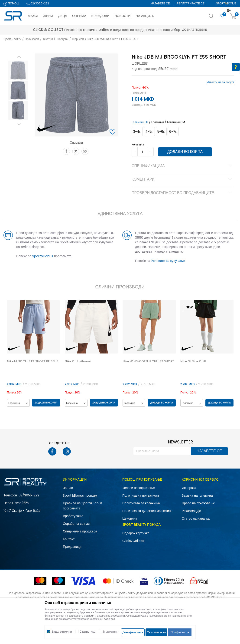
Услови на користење (139, 488)
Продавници (72, 547)
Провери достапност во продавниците (183, 193)
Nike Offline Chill (194, 362)
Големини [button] (158, 122)
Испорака (189, 488)
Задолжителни (62, 632)
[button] (216, 18)
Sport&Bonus (43, 256)
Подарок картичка (136, 533)
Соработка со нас (76, 524)
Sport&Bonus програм (80, 496)
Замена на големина (197, 496)
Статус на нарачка (196, 519)
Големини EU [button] (140, 122)
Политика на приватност (141, 496)
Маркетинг (110, 632)
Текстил (48, 39)
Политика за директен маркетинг (147, 511)
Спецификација (183, 166)
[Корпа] (233, 16)
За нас (68, 488)
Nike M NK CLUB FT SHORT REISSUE (32, 362)
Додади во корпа (185, 152)
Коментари (183, 180)
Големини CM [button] (176, 122)
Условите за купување (168, 261)
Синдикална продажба (80, 532)
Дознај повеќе (161, 30)
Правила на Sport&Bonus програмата (83, 506)
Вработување (73, 516)
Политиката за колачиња (141, 503)
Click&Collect (133, 541)
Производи (32, 39)
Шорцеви (62, 39)
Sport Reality (12, 39)
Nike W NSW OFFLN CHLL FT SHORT (149, 362)
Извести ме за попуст (221, 82)
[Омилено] (222, 16)
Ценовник (130, 519)
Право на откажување (198, 503)
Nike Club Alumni (78, 362)
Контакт (69, 539)
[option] (18, 70)
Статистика (88, 632)
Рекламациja (191, 511)
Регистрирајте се (191, 3)
